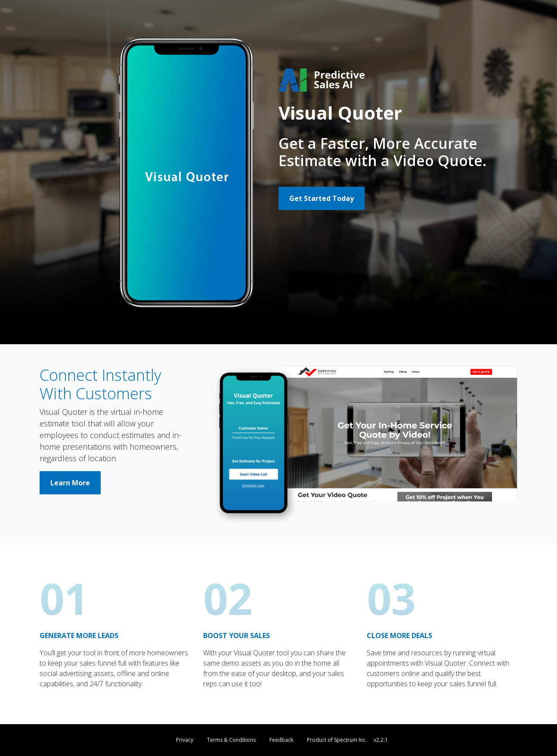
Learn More (70, 483)
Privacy (185, 740)
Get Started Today (322, 198)
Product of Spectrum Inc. (337, 740)
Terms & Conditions (231, 740)
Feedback (281, 740)
